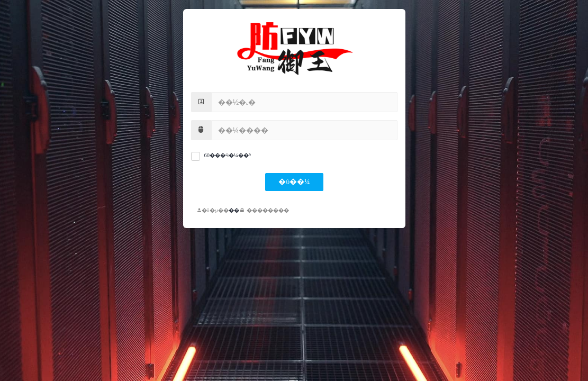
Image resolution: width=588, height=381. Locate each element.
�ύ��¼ (294, 182)
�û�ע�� (212, 210)
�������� (265, 210)
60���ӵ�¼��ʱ (228, 155)
